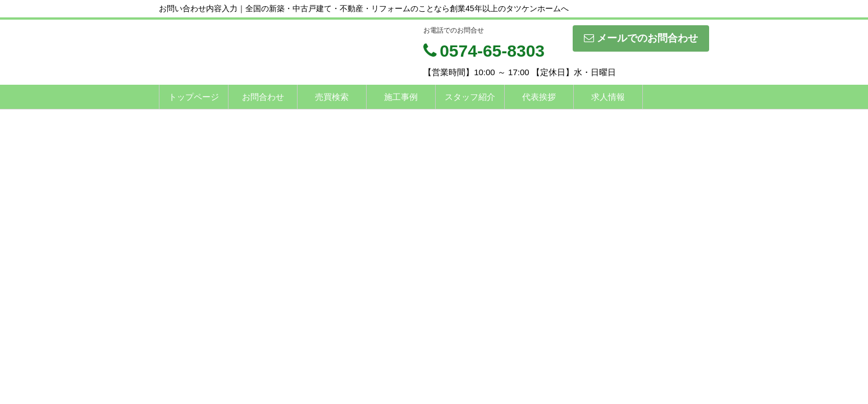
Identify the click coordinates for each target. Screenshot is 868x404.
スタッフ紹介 (470, 97)
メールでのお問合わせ (641, 38)
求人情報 (608, 97)
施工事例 (401, 97)
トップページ (194, 97)
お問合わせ (263, 97)
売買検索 (332, 97)
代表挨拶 (539, 97)
